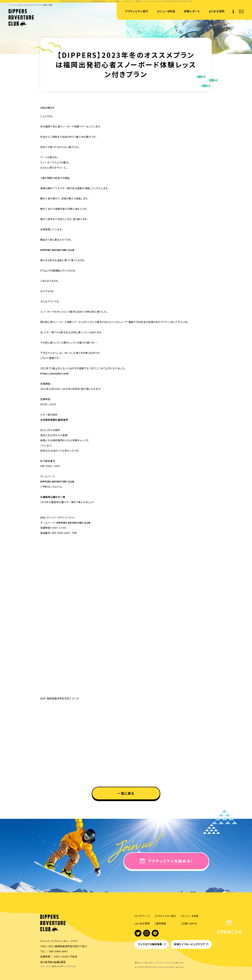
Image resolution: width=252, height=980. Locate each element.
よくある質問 (217, 11)
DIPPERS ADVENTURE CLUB (57, 250)
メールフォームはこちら (53, 962)
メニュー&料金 (166, 11)
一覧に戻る (126, 793)
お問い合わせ (190, 923)
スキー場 (60, 497)
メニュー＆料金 (191, 916)
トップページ (143, 916)
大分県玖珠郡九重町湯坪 (54, 420)
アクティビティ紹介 (137, 11)
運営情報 (161, 923)
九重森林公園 (48, 497)
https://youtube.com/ (55, 373)
